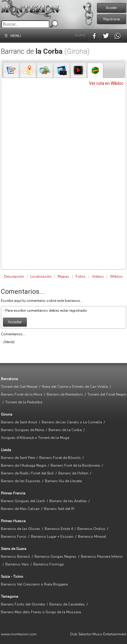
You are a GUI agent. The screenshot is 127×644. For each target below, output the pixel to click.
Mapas (63, 276)
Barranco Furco (14, 537)
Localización (41, 276)
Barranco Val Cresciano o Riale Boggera (34, 584)
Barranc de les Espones (21, 481)
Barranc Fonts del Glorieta (23, 604)
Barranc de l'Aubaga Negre (23, 465)
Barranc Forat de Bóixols (60, 458)
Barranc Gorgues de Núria (22, 430)
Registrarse (112, 19)
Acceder (112, 8)
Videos (98, 276)
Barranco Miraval (92, 537)
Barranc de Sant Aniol (19, 422)
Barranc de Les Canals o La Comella (72, 422)
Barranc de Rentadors (65, 394)
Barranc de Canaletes (67, 604)
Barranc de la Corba (65, 430)
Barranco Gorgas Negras (55, 557)
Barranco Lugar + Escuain (52, 537)
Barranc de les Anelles (68, 501)
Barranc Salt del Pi (59, 509)
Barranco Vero (17, 564)
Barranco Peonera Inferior (102, 557)
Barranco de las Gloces (21, 529)
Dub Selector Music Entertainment (98, 634)
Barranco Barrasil (15, 557)
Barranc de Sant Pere (18, 458)
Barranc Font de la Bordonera (75, 465)
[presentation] (11, 70)
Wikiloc (116, 276)
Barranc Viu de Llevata (63, 481)
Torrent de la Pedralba (24, 402)
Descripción (14, 276)
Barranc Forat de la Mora (22, 394)
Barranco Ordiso (91, 529)
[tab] (11, 70)
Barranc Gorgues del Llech (23, 501)
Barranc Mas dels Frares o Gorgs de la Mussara (41, 612)
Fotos (81, 276)
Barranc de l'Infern (73, 473)
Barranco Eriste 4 (59, 529)
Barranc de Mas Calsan (20, 509)
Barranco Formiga (48, 564)
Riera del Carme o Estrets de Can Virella (75, 387)
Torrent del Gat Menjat (19, 387)
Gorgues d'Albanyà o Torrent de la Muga (35, 438)
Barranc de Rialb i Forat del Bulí (27, 473)
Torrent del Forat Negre (107, 394)
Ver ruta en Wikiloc (106, 83)
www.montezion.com (19, 634)
